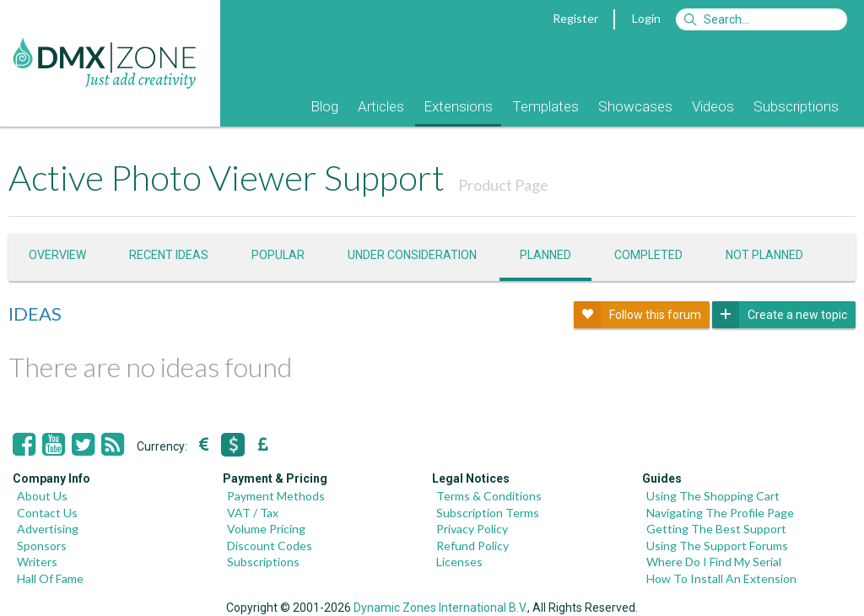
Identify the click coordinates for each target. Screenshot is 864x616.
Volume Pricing (266, 529)
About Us (42, 496)
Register (575, 18)
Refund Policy (472, 546)
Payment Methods (276, 496)
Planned (545, 255)
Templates (545, 106)
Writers (37, 562)
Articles (381, 106)
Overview (57, 255)
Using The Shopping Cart (713, 496)
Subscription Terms (488, 513)
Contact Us (47, 513)
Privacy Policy (472, 529)
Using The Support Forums (717, 546)
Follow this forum (637, 315)
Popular (278, 255)
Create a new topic (780, 315)
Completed (648, 255)
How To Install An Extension (721, 578)
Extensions (458, 106)
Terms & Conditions (489, 496)
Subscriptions (796, 106)
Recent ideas (169, 255)
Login (646, 18)
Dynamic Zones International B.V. (440, 608)
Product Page (503, 185)
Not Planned (764, 255)
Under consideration (412, 255)
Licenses (459, 562)
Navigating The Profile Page (720, 513)
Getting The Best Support (716, 529)
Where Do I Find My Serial (714, 562)
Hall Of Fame (50, 578)
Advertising (48, 529)
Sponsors (42, 546)
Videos (713, 106)
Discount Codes (270, 546)
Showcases (635, 106)
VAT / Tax (253, 513)
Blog (324, 106)
